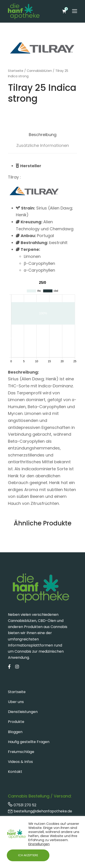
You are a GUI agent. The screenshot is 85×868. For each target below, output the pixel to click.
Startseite (16, 71)
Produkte (16, 722)
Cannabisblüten (39, 71)
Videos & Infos (20, 762)
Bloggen (15, 732)
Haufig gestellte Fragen (29, 742)
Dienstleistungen (23, 712)
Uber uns (16, 702)
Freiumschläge (21, 752)
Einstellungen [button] (39, 844)
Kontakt (15, 772)
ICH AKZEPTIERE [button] (28, 855)
